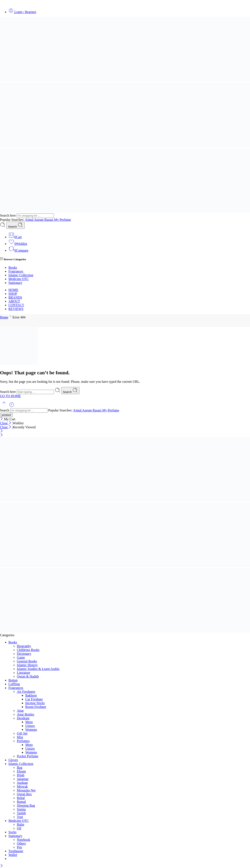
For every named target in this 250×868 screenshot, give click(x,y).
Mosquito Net (26, 790)
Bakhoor (31, 695)
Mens (29, 722)
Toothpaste (16, 851)
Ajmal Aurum (35, 220)
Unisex (30, 726)
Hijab (21, 775)
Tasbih (21, 813)
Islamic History (27, 665)
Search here (8, 215)
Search (15, 225)
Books (13, 268)
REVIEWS (16, 309)
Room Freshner (36, 707)
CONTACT (16, 305)
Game (21, 657)
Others (21, 843)
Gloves (13, 760)
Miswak (22, 786)
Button (13, 680)
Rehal (21, 798)
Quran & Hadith (28, 676)
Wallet (13, 855)
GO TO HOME (10, 396)
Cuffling (14, 684)
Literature (24, 673)
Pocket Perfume (28, 756)
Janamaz (23, 779)
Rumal (21, 802)
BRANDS (15, 297)
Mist (20, 737)
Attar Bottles (26, 714)
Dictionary (24, 654)
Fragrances (16, 271)
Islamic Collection (21, 275)
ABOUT (14, 301)
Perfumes (23, 741)
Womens (31, 730)
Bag (20, 768)
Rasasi (49, 220)
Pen (19, 847)
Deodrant (23, 718)
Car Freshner (34, 699)
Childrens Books (28, 650)
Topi (20, 817)
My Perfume (62, 220)
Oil (19, 828)
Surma (21, 809)
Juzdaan (22, 783)
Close (6, 423)
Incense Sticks (35, 703)
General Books (27, 661)
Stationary (15, 283)
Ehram (21, 771)
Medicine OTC (19, 279)
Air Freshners (26, 692)
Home (4, 317)
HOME (13, 290)
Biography (24, 646)
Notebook (24, 840)
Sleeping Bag (26, 805)
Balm (21, 824)
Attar (20, 711)
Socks (12, 832)
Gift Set (22, 733)
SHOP (13, 294)
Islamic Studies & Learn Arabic (38, 669)
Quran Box (24, 794)
